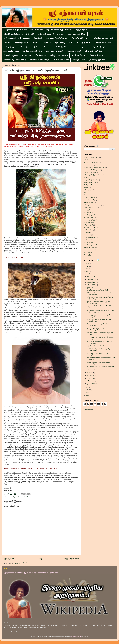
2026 (87, 263)
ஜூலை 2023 (91, 288)
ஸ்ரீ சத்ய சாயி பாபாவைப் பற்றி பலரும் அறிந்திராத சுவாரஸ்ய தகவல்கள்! (31, 573)
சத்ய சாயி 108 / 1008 (94, 51)
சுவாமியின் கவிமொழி (39, 60)
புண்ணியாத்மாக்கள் (64, 43)
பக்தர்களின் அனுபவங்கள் (15, 30)
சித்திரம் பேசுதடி (96, 55)
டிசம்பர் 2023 (91, 274)
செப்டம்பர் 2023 (92, 282)
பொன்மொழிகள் (11, 55)
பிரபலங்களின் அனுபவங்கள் (59, 30)
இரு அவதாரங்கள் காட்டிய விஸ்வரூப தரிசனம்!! (101, 366)
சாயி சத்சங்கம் (82, 47)
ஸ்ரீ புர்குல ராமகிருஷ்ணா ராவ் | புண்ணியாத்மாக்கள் (96, 329)
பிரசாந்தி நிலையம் (84, 43)
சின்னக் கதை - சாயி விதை (15, 60)
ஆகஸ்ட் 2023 (91, 285)
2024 (87, 269)
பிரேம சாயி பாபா (103, 43)
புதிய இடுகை (9, 559)
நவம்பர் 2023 (91, 277)
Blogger (80, 636)
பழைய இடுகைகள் (71, 559)
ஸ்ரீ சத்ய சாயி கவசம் (59, 55)
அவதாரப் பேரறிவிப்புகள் (57, 38)
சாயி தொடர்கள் (22, 43)
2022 (87, 387)
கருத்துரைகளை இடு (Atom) (22, 563)
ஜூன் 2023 (91, 370)
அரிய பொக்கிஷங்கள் (43, 47)
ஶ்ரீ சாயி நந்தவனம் (97, 60)
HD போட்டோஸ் (78, 55)
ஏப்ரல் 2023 (91, 375)
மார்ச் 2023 (91, 378)
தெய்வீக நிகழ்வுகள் (100, 47)
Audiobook (26, 55)
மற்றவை (7, 43)
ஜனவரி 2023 (91, 384)
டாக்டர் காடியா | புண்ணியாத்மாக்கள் (98, 290)
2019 (87, 395)
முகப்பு (39, 559)
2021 (87, 390)
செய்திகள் (38, 38)
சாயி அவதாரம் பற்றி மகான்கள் (17, 38)
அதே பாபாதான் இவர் (76, 34)
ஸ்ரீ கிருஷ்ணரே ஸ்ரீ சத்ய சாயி (50, 34)
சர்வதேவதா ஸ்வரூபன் (104, 38)
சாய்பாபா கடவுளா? (55, 51)
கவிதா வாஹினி (74, 51)
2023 (87, 271)
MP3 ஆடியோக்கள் (64, 47)
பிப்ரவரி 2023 (91, 381)
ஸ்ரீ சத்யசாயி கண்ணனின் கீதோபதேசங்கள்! (100, 346)
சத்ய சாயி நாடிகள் (11, 51)
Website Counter (88, 410)
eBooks (35, 43)
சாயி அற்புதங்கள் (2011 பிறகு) (16, 47)
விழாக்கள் (47, 43)
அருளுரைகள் (81, 30)
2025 (87, 266)
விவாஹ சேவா (79, 60)
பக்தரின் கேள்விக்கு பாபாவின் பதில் (19, 34)
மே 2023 (90, 373)
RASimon (74, 636)
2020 (87, 393)
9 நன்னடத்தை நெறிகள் (33, 51)
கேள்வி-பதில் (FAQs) (81, 38)
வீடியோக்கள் (41, 55)
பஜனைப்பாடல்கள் (61, 60)
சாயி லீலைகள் (36, 30)
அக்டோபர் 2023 (92, 279)
